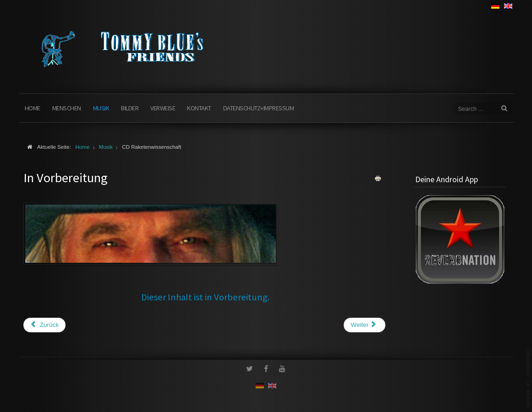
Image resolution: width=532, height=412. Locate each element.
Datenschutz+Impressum (259, 108)
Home (33, 108)
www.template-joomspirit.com (528, 378)
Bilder (130, 108)
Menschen (67, 108)
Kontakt (199, 108)
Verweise (163, 108)
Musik (101, 108)
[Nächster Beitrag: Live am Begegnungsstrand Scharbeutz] (364, 325)
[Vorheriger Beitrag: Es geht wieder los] (45, 325)
